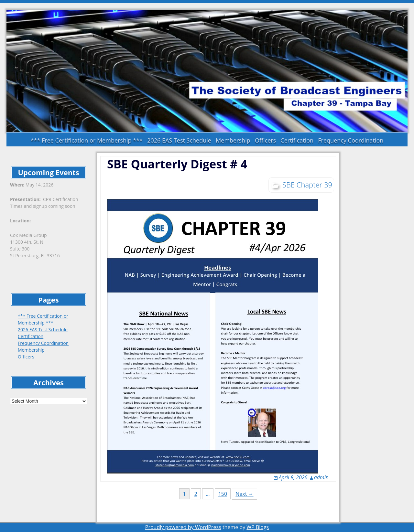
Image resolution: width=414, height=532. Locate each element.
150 (223, 494)
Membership (233, 140)
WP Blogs (258, 527)
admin (321, 477)
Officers (265, 140)
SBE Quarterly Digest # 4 (177, 164)
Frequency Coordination (351, 140)
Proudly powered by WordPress (183, 527)
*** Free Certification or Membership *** (87, 140)
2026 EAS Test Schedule (179, 140)
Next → (244, 494)
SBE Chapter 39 (307, 185)
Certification (297, 140)
